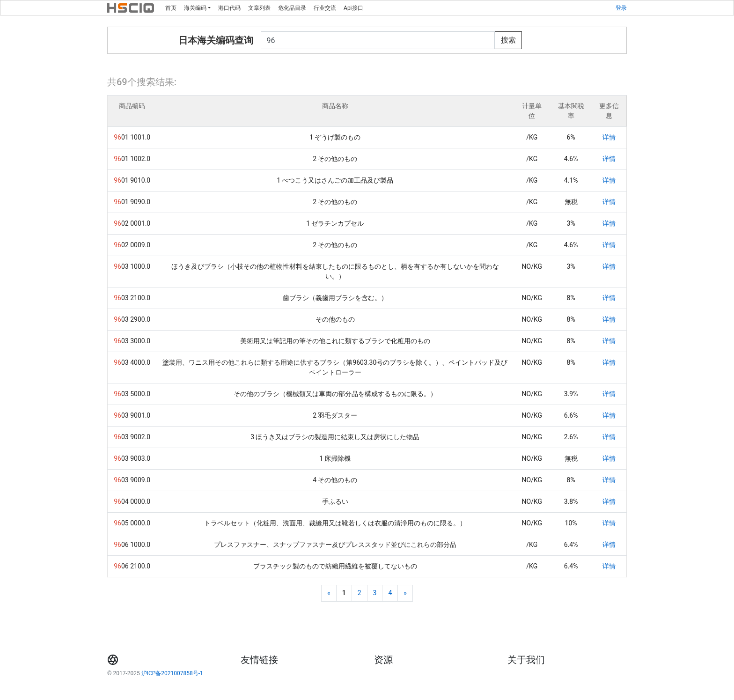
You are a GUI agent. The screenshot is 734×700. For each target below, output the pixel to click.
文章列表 (259, 8)
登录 (621, 8)
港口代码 (229, 8)
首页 (171, 8)
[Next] (405, 593)
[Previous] (329, 593)
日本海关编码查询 (216, 40)
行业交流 (325, 8)
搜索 (508, 40)
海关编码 (195, 8)
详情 (609, 137)
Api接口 (353, 8)
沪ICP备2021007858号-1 (172, 673)
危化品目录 (292, 8)
